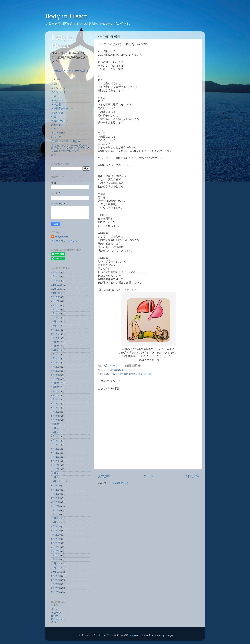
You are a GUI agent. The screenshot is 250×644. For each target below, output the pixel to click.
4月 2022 (56, 412)
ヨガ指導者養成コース (118, 370)
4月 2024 (56, 338)
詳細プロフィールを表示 (64, 241)
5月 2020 (56, 498)
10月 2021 (57, 432)
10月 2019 (57, 522)
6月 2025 (56, 301)
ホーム (148, 476)
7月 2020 (56, 494)
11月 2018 (57, 568)
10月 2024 (57, 326)
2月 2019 (56, 555)
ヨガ (54, 96)
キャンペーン (58, 88)
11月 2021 (57, 428)
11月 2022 (57, 383)
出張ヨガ (56, 137)
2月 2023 (56, 375)
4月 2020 (56, 502)
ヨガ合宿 (56, 105)
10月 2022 (57, 387)
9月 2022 (56, 391)
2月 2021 (56, 465)
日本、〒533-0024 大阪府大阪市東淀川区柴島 (128, 374)
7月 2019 (56, 535)
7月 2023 (56, 359)
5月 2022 (56, 408)
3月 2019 (56, 551)
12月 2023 (57, 342)
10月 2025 (57, 293)
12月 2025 (57, 285)
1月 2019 (56, 559)
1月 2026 (56, 281)
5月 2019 (56, 543)
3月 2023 (56, 371)
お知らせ (56, 84)
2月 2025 (56, 314)
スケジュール (58, 92)
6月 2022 (56, 404)
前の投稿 (192, 476)
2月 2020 (56, 510)
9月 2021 (56, 436)
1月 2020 (56, 514)
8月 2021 (56, 441)
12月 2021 (57, 424)
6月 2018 (56, 588)
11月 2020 (57, 477)
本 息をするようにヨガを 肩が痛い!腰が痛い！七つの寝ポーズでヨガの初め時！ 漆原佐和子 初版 (70, 148)
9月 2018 (56, 576)
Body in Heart (66, 16)
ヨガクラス (57, 100)
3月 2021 (56, 461)
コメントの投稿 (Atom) (116, 483)
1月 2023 (56, 379)
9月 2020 (56, 486)
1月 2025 (56, 318)
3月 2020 (56, 506)
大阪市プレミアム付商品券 (66, 141)
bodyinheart (61, 237)
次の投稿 (104, 476)
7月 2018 (56, 584)
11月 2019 (57, 518)
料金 (54, 155)
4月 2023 (56, 367)
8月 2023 (56, 354)
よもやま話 (57, 113)
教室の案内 (57, 125)
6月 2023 (56, 363)
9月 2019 (56, 527)
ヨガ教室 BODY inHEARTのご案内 (70, 71)
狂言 (54, 129)
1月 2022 (56, 420)
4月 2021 (56, 457)
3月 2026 (56, 277)
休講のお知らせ (60, 121)
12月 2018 (57, 564)
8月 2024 (56, 330)
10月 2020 (57, 482)
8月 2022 (56, 395)
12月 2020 (57, 473)
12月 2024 (57, 322)
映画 (54, 117)
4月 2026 (56, 272)
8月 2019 (56, 531)
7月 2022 (56, 400)
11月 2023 (57, 346)
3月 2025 (56, 309)
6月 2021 (56, 449)
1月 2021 (56, 469)
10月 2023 (57, 350)
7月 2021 (56, 445)
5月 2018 (56, 592)
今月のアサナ (58, 133)
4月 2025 (56, 305)
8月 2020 (56, 490)
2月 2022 (56, 416)
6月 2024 (56, 334)
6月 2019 (56, 539)
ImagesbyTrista (138, 635)
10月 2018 (57, 572)
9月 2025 (56, 297)
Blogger (169, 635)
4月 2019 (56, 547)
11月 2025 (57, 289)
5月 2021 (56, 453)
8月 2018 (56, 580)
